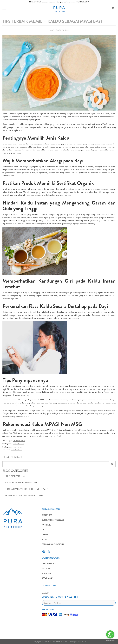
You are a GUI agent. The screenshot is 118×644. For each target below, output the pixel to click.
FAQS (44, 530)
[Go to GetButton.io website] (110, 641)
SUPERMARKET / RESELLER (53, 520)
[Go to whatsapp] (110, 634)
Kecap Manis (48, 578)
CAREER (45, 535)
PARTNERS (46, 525)
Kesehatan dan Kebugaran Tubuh (24, 495)
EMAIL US (46, 593)
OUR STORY (47, 515)
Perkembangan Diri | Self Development (27, 489)
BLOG (44, 539)
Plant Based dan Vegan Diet (21, 483)
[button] (4, 9)
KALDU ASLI (47, 569)
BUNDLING (46, 573)
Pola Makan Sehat (15, 476)
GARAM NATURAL (49, 564)
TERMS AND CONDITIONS (53, 544)
